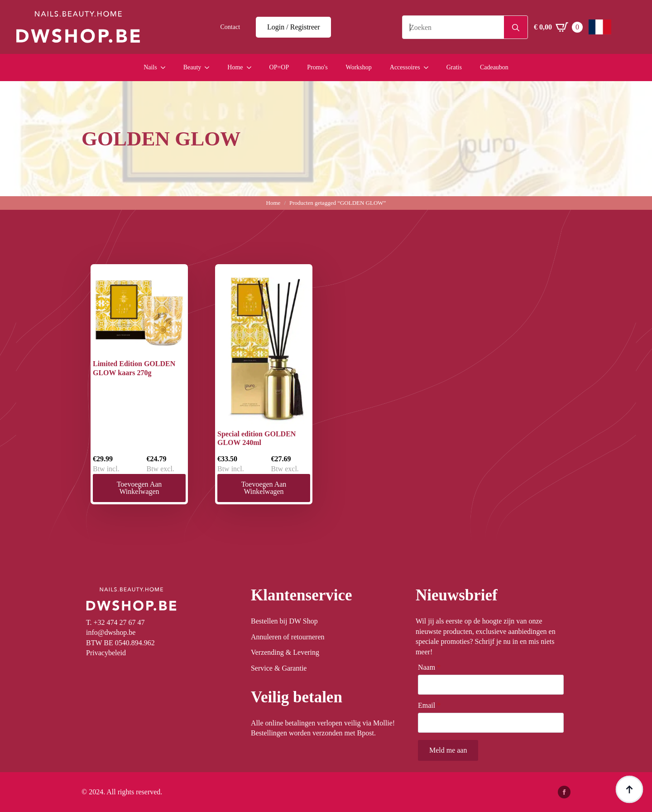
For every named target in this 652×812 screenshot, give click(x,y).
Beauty (192, 67)
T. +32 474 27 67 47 (115, 622)
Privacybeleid (106, 653)
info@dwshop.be (111, 632)
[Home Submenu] (252, 68)
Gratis (454, 67)
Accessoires (405, 67)
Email (429, 706)
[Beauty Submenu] (210, 68)
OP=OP (279, 67)
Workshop (359, 67)
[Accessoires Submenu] (429, 68)
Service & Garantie (279, 668)
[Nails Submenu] (166, 68)
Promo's (317, 67)
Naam (429, 667)
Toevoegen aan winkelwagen (139, 488)
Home (235, 67)
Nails (150, 67)
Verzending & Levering (285, 652)
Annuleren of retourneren (288, 637)
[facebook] (564, 792)
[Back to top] (629, 789)
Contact (230, 27)
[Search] (516, 28)
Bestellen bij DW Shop (284, 621)
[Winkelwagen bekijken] (558, 27)
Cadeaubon (494, 67)
